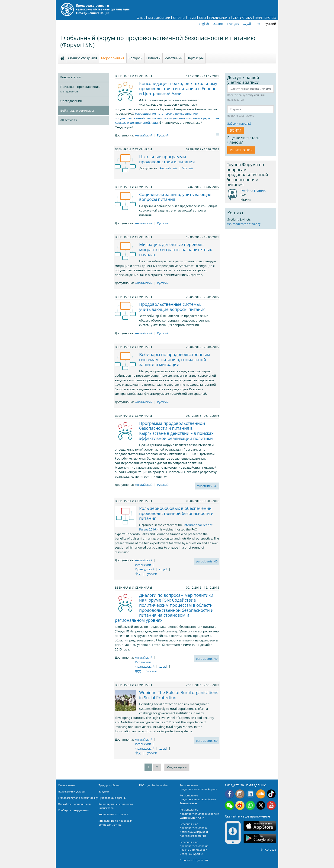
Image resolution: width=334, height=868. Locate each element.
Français (233, 24)
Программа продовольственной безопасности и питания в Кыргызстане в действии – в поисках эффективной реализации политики (176, 431)
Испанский (143, 565)
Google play (260, 839)
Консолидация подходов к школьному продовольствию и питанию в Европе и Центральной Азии (178, 88)
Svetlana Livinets (253, 191)
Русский (270, 24)
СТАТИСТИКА (242, 18)
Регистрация (241, 150)
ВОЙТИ (236, 130)
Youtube (271, 805)
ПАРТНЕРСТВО (265, 18)
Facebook (230, 794)
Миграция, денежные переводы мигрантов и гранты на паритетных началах (176, 249)
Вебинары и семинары (77, 110)
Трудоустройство (109, 785)
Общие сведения (83, 58)
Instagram (240, 794)
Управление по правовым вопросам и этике (115, 823)
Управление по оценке (113, 814)
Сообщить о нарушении (74, 810)
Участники (173, 58)
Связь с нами (66, 785)
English (204, 24)
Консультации (71, 77)
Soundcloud (261, 794)
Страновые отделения (194, 860)
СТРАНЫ (179, 18)
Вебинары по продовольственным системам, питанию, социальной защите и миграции (175, 359)
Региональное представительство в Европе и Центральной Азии (199, 813)
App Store (260, 826)
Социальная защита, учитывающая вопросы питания (175, 197)
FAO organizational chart (154, 785)
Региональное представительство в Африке (198, 787)
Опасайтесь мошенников (74, 804)
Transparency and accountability (78, 798)
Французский (145, 569)
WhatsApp (250, 805)
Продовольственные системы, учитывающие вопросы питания (172, 307)
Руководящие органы (112, 798)
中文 (258, 24)
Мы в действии (159, 18)
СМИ (202, 18)
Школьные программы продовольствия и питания (167, 159)
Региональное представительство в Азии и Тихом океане (198, 799)
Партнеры (195, 58)
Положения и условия (72, 791)
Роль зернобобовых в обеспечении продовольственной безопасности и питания (176, 513)
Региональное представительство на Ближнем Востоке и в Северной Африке (194, 848)
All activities (69, 120)
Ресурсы (135, 58)
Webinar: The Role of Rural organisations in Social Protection (179, 695)
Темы (192, 18)
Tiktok (271, 794)
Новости (154, 58)
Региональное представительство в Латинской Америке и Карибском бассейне (194, 830)
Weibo (240, 805)
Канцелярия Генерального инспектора (116, 806)
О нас (141, 18)
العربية (247, 24)
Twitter (261, 805)
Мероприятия (113, 58)
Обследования (71, 101)
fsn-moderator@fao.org (244, 224)
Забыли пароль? (239, 123)
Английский (144, 135)
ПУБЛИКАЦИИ (219, 18)
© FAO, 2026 (268, 850)
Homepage (62, 58)
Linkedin (250, 794)
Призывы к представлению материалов (80, 89)
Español (218, 24)
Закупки (104, 791)
